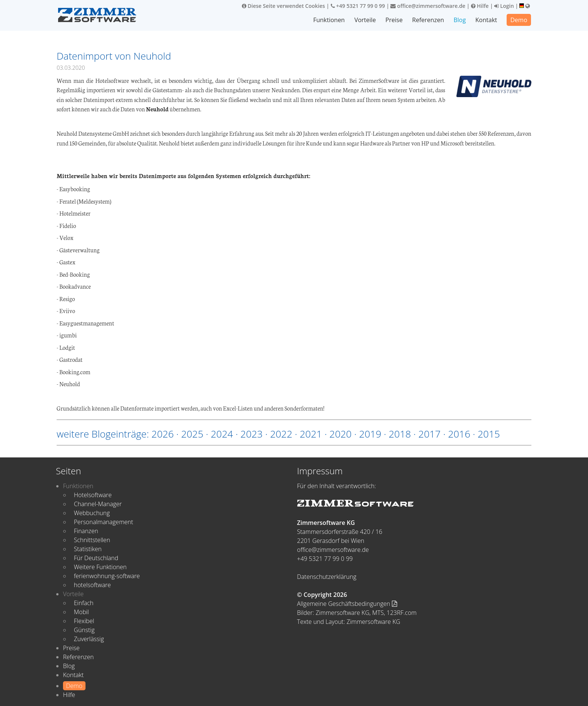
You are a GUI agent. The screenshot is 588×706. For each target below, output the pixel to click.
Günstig (84, 630)
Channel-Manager (98, 504)
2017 (430, 434)
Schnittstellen (92, 540)
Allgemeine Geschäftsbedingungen (347, 604)
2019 (370, 434)
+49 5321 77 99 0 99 (358, 6)
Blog (460, 20)
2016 (459, 434)
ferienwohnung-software (107, 576)
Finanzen (86, 531)
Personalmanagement (103, 522)
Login (504, 6)
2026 (163, 434)
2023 (251, 434)
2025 (192, 434)
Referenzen (428, 20)
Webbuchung (92, 513)
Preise (394, 20)
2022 (281, 434)
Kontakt (486, 20)
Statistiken (88, 549)
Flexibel (84, 621)
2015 (489, 434)
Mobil (81, 612)
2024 (222, 434)
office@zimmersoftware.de (428, 6)
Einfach (84, 603)
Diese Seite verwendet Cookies (283, 6)
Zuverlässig (89, 639)
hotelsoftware (92, 585)
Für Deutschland (96, 558)
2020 (340, 434)
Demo (519, 20)
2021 (311, 434)
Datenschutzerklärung (327, 577)
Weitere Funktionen (100, 567)
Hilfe (480, 6)
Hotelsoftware (93, 495)
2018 (400, 434)
